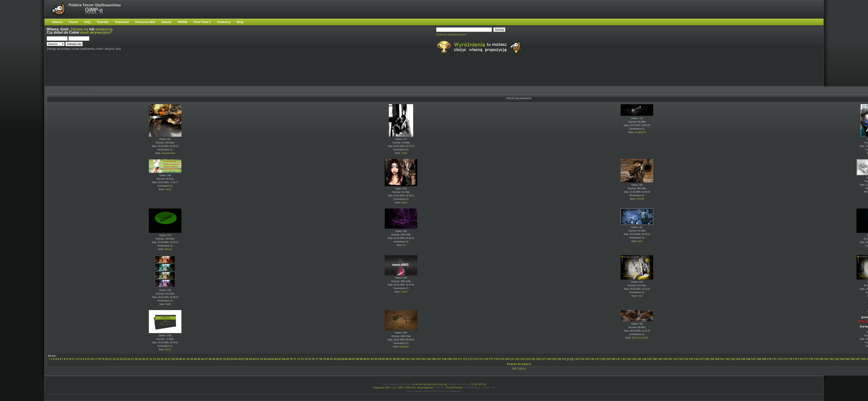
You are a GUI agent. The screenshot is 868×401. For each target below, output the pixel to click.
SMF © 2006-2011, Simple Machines (416, 388)
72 (298, 359)
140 (613, 359)
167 (753, 359)
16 (92, 359)
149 (660, 359)
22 (114, 359)
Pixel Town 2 (202, 22)
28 (136, 359)
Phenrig (640, 199)
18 (99, 359)
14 (84, 359)
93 (376, 359)
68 (284, 359)
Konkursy (224, 22)
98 (394, 359)
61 (258, 359)
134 (581, 359)
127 (543, 359)
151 (670, 359)
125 (533, 359)
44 (195, 359)
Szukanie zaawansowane (451, 34)
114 (475, 359)
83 (339, 359)
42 (188, 359)
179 (816, 359)
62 (261, 359)
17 (95, 359)
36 (166, 359)
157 (701, 359)
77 (317, 359)
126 (538, 359)
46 (202, 359)
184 (842, 359)
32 (151, 359)
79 (324, 359)
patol (640, 241)
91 (368, 359)
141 (618, 359)
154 (686, 359)
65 (273, 359)
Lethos (404, 292)
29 (140, 359)
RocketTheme (454, 387)
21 (110, 359)
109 (449, 359)
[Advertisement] (128, 73)
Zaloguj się (80, 29)
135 (587, 359)
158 (706, 359)
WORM (182, 22)
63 (265, 359)
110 (455, 359)
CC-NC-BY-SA (478, 384)
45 (199, 359)
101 (408, 359)
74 (306, 359)
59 (250, 359)
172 (779, 359)
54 (232, 359)
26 (129, 359)
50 (217, 359)
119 (501, 359)
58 (247, 359)
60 (254, 359)
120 (507, 359)
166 (748, 359)
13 (81, 359)
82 (335, 359)
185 (847, 359)
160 (717, 359)
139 (607, 359)
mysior (168, 189)
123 (522, 359)
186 (852, 359)
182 (831, 359)
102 (413, 359)
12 (77, 359)
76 (313, 359)
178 (811, 359)
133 (576, 359)
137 (597, 359)
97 (391, 359)
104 (423, 359)
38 (173, 359)
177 (805, 359)
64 (269, 359)
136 (592, 359)
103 (418, 359)
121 (512, 359)
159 (712, 359)
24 (121, 359)
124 (527, 359)
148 (654, 359)
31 (147, 359)
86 (350, 359)
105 (428, 359)
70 (291, 359)
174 (790, 359)
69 (287, 359)
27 (132, 359)
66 (276, 359)
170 (769, 359)
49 (214, 359)
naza (640, 296)
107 (439, 359)
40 (180, 359)
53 (228, 359)
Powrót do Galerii (519, 364)
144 (634, 359)
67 (280, 359)
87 (354, 359)
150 (665, 359)
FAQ (87, 22)
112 (465, 359)
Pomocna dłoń (145, 22)
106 (434, 359)
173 (785, 359)
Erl (404, 245)
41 (184, 359)
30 (143, 359)
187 (857, 359)
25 (125, 359)
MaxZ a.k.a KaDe (640, 338)
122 (517, 359)
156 (696, 359)
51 (221, 359)
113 (470, 359)
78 (321, 359)
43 (191, 359)
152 (675, 359)
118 (496, 359)
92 (372, 359)
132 (570, 359)
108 (444, 359)
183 (837, 359)
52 (225, 359)
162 (727, 359)
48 (210, 359)
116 (486, 359)
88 (357, 359)
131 (564, 359)
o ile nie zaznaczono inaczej (430, 384)
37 (169, 359)
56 (239, 359)
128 (548, 359)
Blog (240, 22)
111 (460, 359)
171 (774, 359)
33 (155, 359)
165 (743, 359)
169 (764, 359)
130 (559, 359)
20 (107, 359)
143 (628, 359)
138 (602, 359)
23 (118, 359)
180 (821, 359)
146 (644, 359)
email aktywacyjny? (96, 32)
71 (295, 359)
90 (365, 359)
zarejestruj (104, 29)
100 (402, 359)
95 (383, 359)
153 (680, 359)
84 (343, 359)
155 (691, 359)
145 (639, 359)
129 (553, 359)
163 (732, 359)
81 (332, 359)
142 (623, 359)
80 (328, 359)
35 (162, 359)
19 (103, 359)
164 (738, 359)
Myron (168, 349)
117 (491, 359)
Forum (73, 22)
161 (722, 359)
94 (380, 359)
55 (236, 359)
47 (206, 359)
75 (309, 359)
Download (122, 22)
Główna (57, 22)
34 (158, 359)
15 (88, 359)
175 (795, 359)
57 (243, 359)
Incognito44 (640, 132)
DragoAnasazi (168, 153)
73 (302, 359)
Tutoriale (103, 22)
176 (800, 359)
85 (346, 359)
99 (398, 359)
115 (481, 359)
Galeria (166, 22)
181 (826, 359)
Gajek (404, 153)
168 (759, 359)
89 (361, 359)
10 (70, 359)
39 (177, 359)
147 (649, 359)
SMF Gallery (519, 369)
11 (73, 359)
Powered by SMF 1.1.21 (385, 388)
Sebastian (404, 347)
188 (863, 359)
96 (387, 359)
